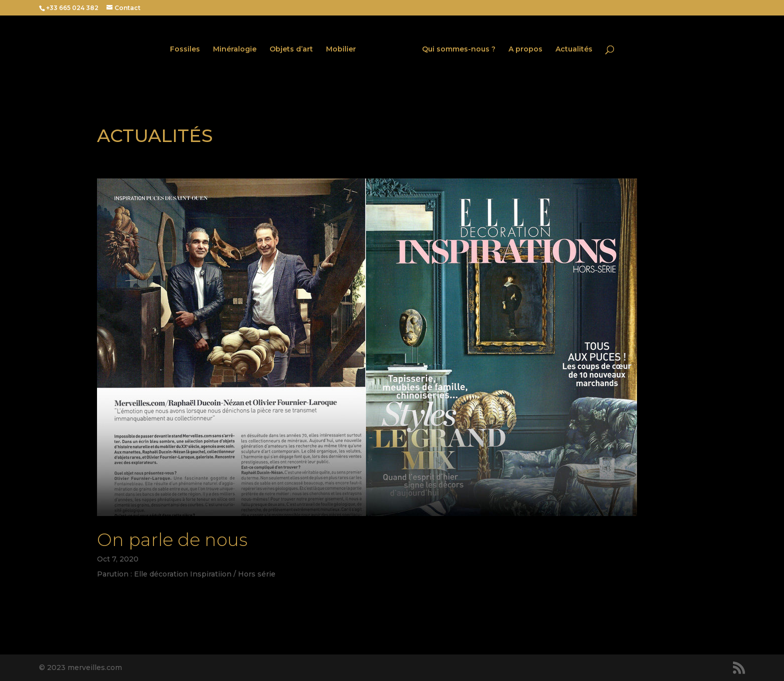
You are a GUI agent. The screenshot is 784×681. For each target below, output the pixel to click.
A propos (525, 49)
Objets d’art (291, 49)
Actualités (574, 49)
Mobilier (341, 49)
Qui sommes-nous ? (459, 49)
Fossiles (185, 49)
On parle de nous (172, 540)
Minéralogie (235, 49)
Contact (127, 8)
